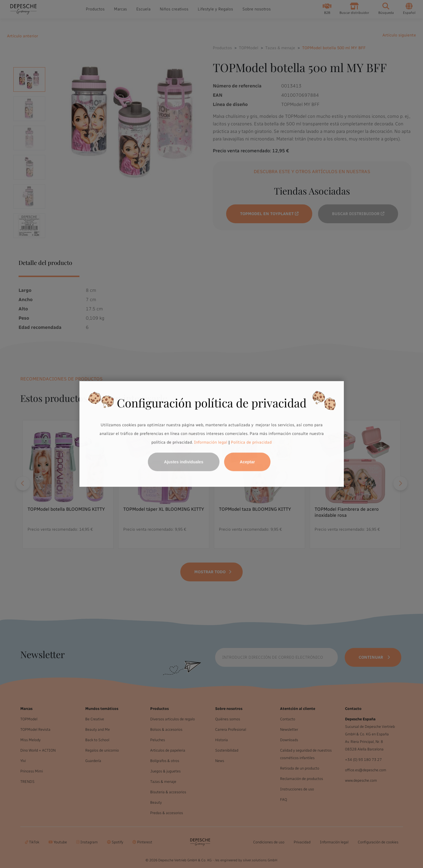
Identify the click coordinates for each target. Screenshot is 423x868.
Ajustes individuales (184, 462)
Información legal (210, 442)
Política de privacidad (251, 442)
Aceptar (247, 462)
